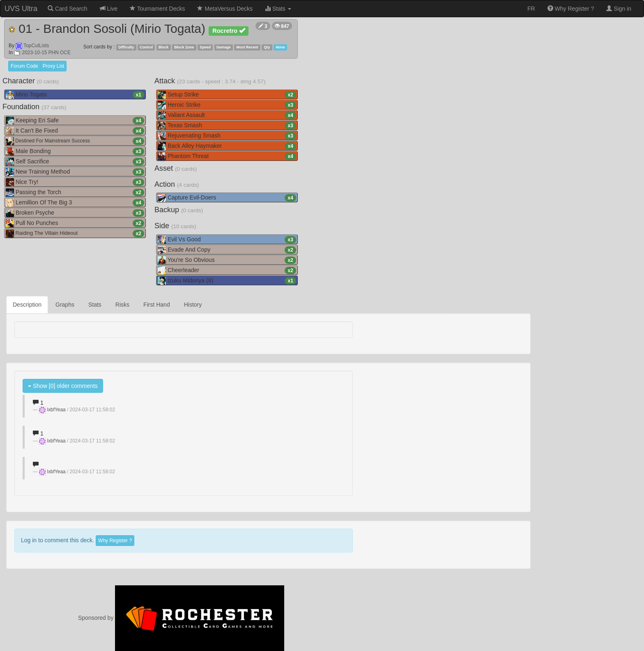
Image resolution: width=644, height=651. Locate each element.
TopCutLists (36, 46)
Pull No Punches (75, 223)
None (280, 47)
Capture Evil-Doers (227, 198)
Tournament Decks (157, 9)
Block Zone (184, 47)
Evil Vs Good (227, 240)
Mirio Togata (75, 95)
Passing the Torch (75, 193)
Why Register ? (571, 9)
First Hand (157, 305)
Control (146, 47)
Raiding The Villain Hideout (75, 234)
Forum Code (24, 66)
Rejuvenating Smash (227, 136)
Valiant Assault (227, 115)
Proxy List (54, 66)
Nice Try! (75, 182)
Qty (267, 47)
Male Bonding (75, 151)
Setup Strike (227, 95)
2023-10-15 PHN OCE (42, 53)
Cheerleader (227, 270)
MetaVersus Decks (225, 9)
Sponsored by (181, 618)
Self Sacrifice (75, 162)
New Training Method (75, 172)
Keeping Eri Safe (75, 121)
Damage (224, 47)
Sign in (619, 9)
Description (27, 305)
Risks (122, 305)
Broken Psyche (75, 213)
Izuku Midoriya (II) (227, 281)
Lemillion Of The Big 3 (75, 203)
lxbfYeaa (56, 410)
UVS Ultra (21, 9)
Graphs (65, 305)
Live (109, 9)
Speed (205, 47)
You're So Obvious (227, 260)
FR (531, 9)
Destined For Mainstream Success (75, 141)
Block (163, 47)
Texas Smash (227, 126)
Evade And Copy (227, 250)
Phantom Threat (227, 156)
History (193, 305)
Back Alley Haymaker (227, 146)
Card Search (67, 9)
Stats (278, 9)
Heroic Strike (227, 105)
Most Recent (247, 47)
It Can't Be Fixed (75, 131)
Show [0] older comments (63, 386)
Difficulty (126, 47)
